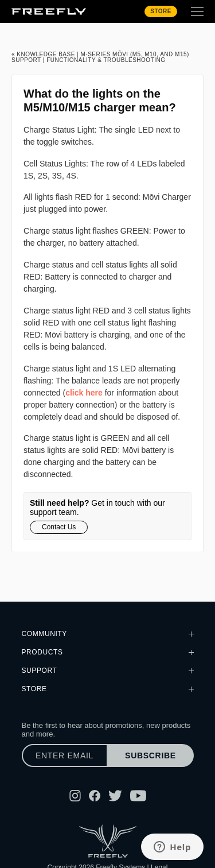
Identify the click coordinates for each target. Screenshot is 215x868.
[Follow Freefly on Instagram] (75, 796)
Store (161, 11)
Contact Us (59, 527)
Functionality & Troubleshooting (106, 60)
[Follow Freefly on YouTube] (138, 796)
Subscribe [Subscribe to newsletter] (150, 755)
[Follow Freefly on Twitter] (115, 796)
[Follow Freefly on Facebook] (95, 796)
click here (84, 393)
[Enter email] (65, 755)
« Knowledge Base (43, 54)
